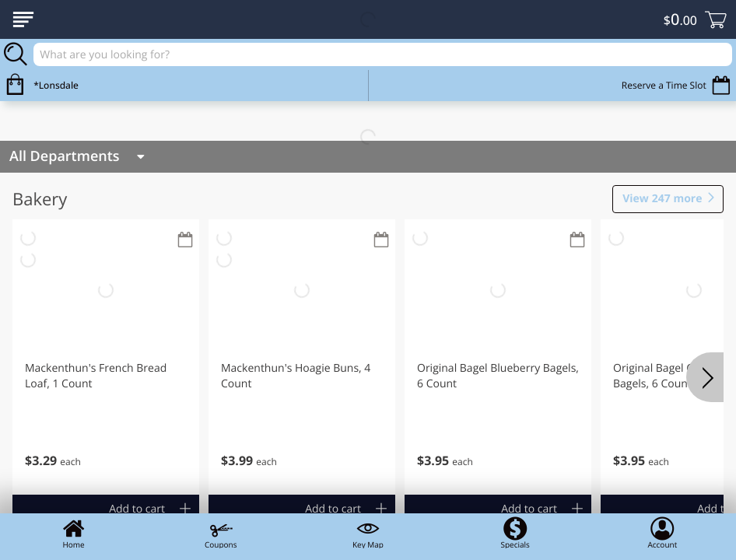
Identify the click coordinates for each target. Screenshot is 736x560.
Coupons (221, 533)
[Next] (705, 377)
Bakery (40, 199)
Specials (515, 533)
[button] (106, 357)
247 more (662, 199)
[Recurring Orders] (185, 241)
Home (74, 533)
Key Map (368, 533)
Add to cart (137, 509)
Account (662, 533)
